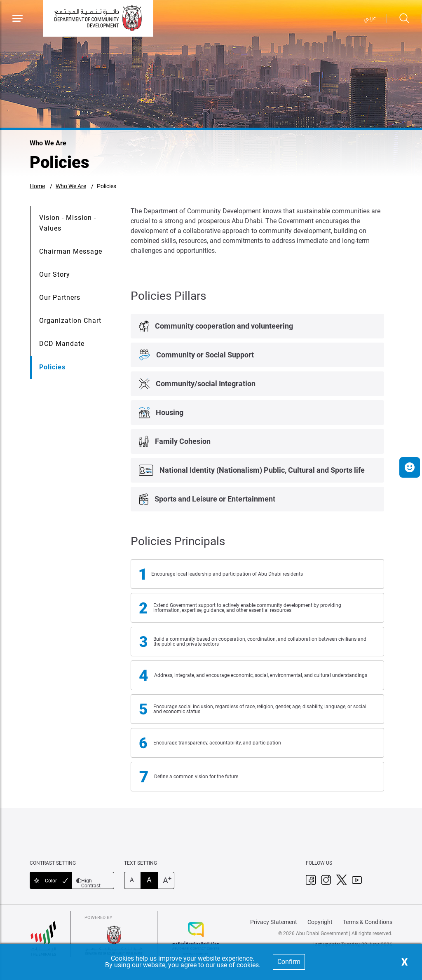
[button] (410, 467)
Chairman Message (71, 251)
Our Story (55, 274)
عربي (370, 18)
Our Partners (60, 297)
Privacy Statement (274, 922)
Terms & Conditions (368, 922)
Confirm (289, 962)
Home (37, 186)
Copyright (320, 922)
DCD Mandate (62, 344)
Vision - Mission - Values (68, 223)
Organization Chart (70, 321)
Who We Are (71, 186)
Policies (107, 186)
